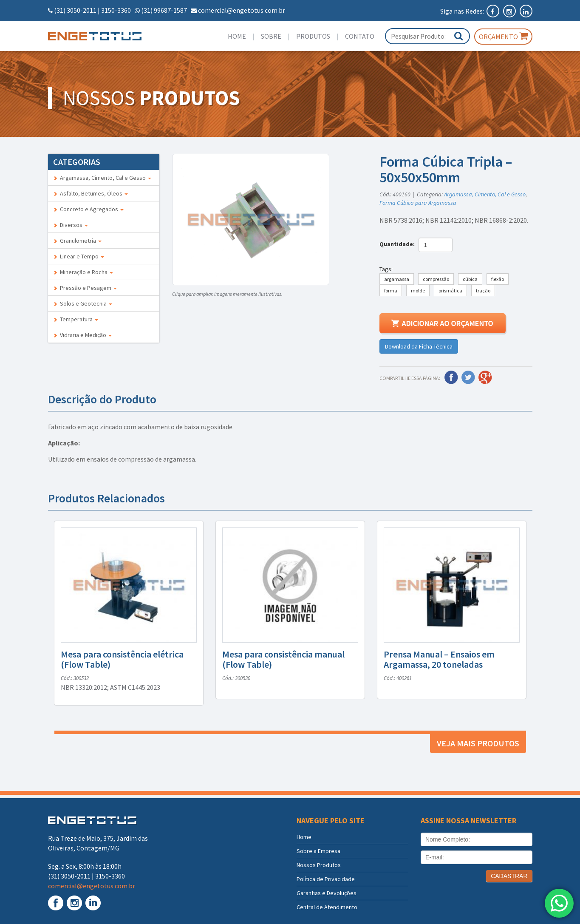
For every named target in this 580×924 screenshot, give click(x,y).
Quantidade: (398, 244)
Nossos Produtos (319, 865)
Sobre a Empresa (318, 851)
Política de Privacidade (326, 879)
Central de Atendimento (327, 907)
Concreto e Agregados (88, 209)
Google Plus (485, 377)
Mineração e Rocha (83, 272)
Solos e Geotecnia (83, 303)
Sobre (271, 36)
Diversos (71, 225)
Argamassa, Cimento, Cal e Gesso (102, 178)
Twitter (468, 377)
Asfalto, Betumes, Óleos (91, 193)
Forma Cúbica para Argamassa (418, 203)
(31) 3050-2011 (75, 10)
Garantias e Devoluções (327, 893)
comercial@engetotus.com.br (242, 10)
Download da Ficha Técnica (419, 346)
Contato (360, 36)
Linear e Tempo (79, 256)
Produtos (313, 36)
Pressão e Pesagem (85, 288)
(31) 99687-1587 (164, 10)
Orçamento (503, 36)
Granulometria (77, 241)
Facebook (451, 377)
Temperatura (76, 319)
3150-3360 (116, 10)
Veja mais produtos (478, 743)
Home (237, 36)
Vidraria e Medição (82, 335)
